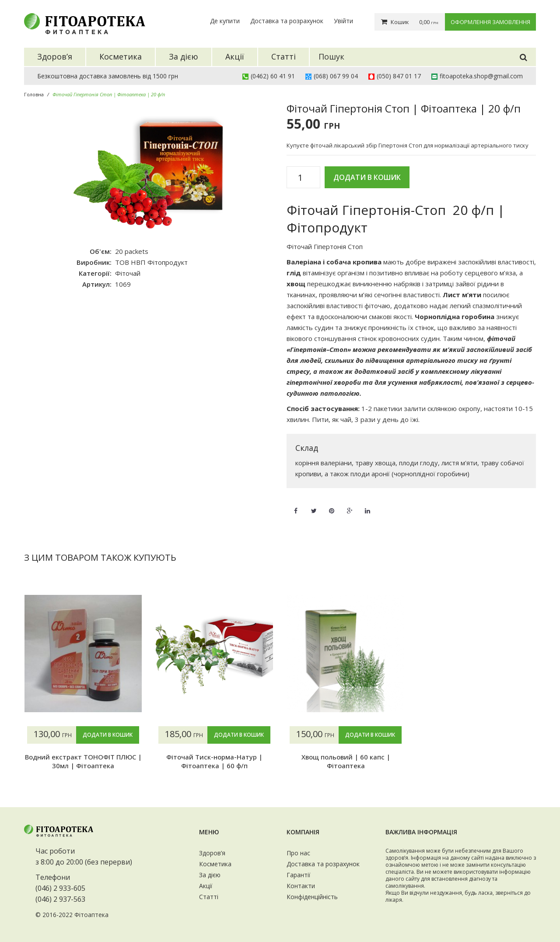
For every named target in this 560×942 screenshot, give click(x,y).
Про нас (298, 853)
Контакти (301, 886)
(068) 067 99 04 (336, 76)
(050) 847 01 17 (399, 76)
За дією (210, 875)
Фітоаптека (91, 915)
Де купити (225, 21)
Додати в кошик (367, 177)
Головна (34, 94)
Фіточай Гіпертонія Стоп (325, 246)
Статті (209, 897)
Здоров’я (212, 853)
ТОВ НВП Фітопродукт (151, 262)
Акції (206, 886)
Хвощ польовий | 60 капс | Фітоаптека (346, 761)
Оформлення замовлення (490, 22)
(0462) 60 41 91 (273, 76)
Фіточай (128, 273)
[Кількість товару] (303, 178)
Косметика (215, 864)
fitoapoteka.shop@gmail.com (481, 76)
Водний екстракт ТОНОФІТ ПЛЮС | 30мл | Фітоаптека (83, 761)
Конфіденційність (312, 897)
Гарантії (299, 875)
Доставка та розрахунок (287, 21)
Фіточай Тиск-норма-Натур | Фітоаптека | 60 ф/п (214, 761)
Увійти (343, 21)
